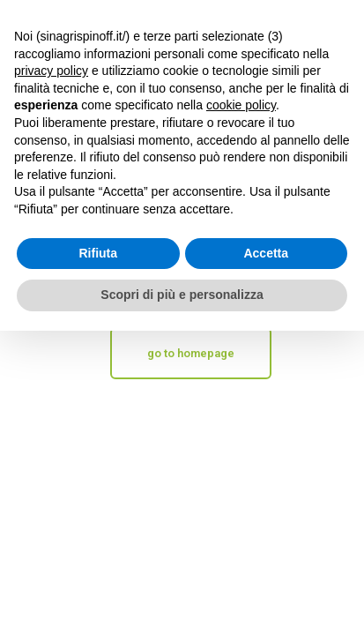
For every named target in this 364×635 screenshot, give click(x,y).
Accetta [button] (266, 253)
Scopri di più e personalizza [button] (182, 295)
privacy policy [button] (51, 71)
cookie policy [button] (241, 105)
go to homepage (191, 353)
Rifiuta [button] (98, 253)
